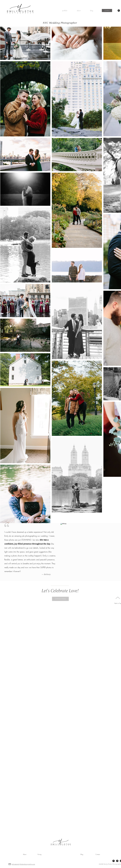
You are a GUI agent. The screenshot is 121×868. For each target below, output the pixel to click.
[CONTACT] (107, 11)
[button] (65, 11)
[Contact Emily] (60, 599)
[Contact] (98, 854)
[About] (25, 854)
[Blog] (82, 854)
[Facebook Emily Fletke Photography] (117, 861)
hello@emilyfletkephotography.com (23, 864)
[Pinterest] (119, 11)
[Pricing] (39, 854)
